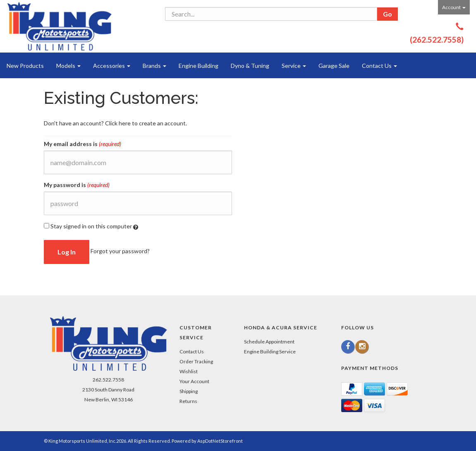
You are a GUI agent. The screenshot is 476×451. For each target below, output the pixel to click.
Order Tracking (196, 361)
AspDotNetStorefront (220, 441)
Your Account (194, 381)
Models (68, 66)
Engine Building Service (270, 351)
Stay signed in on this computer (91, 226)
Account (454, 7)
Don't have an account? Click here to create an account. (115, 123)
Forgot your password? (120, 251)
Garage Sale (334, 66)
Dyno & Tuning (250, 66)
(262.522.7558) (437, 40)
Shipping (189, 391)
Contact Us (379, 66)
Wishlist (189, 371)
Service (294, 66)
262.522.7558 (108, 380)
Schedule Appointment (269, 342)
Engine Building (199, 66)
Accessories (112, 66)
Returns (188, 401)
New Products (25, 66)
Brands (154, 66)
